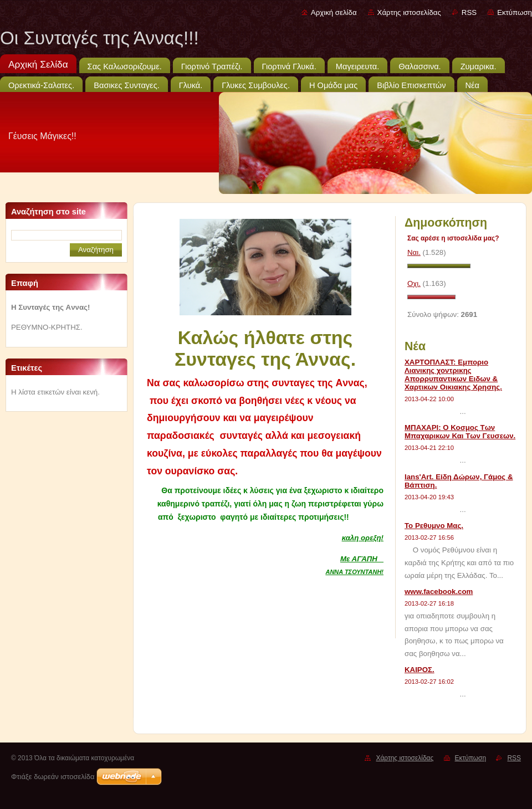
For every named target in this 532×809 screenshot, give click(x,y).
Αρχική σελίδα (334, 12)
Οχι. (414, 283)
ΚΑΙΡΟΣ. (420, 670)
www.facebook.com (439, 592)
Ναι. (414, 252)
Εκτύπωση (515, 12)
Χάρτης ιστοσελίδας (409, 12)
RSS (469, 12)
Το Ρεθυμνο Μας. (434, 526)
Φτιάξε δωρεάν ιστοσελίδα (53, 777)
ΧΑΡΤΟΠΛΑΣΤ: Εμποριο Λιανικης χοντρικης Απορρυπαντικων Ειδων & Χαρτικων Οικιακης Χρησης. (453, 375)
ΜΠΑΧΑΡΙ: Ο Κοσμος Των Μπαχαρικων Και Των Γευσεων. (460, 432)
